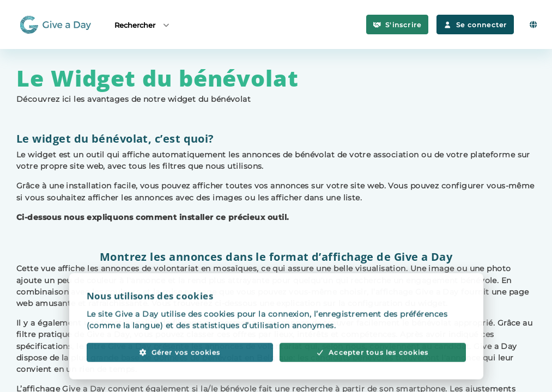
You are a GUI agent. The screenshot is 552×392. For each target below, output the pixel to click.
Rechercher (142, 25)
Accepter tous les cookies (373, 365)
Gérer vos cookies (180, 365)
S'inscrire (398, 25)
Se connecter (475, 25)
